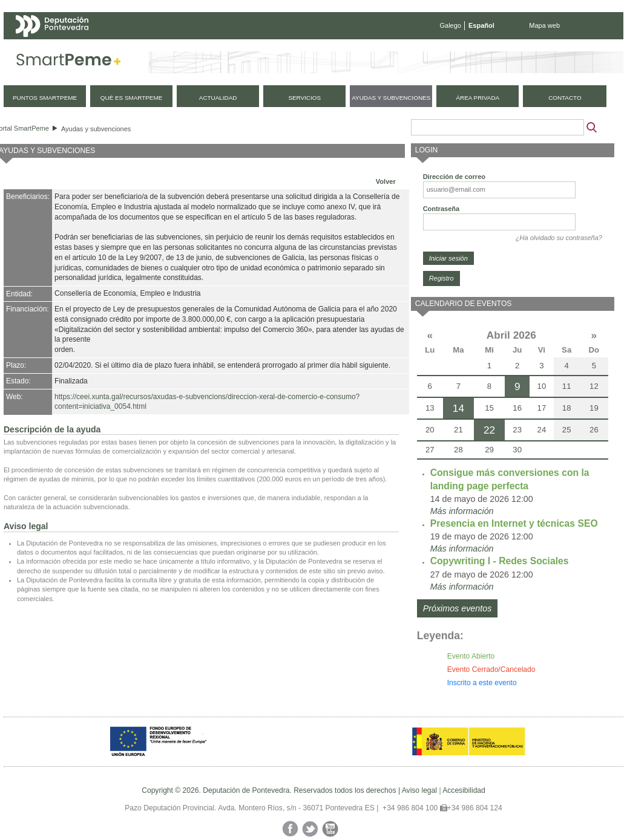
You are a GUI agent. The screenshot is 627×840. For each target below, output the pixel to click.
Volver (386, 181)
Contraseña (442, 209)
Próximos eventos (458, 608)
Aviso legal (419, 790)
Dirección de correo (454, 177)
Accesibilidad (464, 790)
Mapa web (544, 25)
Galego (451, 25)
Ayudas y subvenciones (96, 129)
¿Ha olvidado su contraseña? (559, 238)
